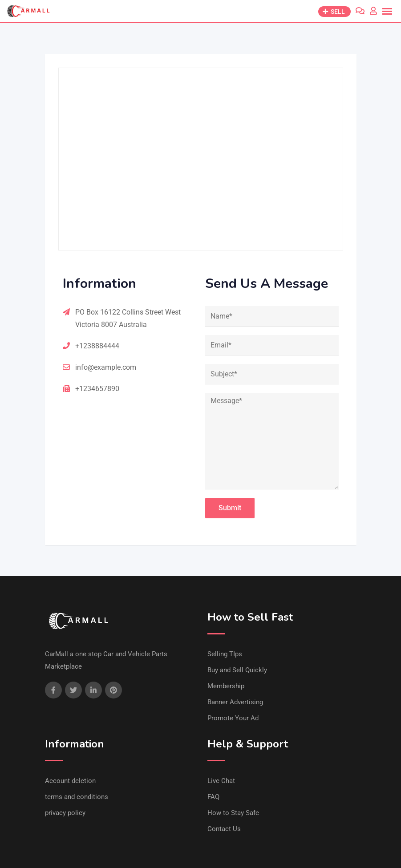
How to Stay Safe (233, 813)
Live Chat (221, 781)
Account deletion (70, 781)
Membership (226, 686)
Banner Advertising (235, 702)
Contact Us (224, 829)
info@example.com (106, 367)
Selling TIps (225, 654)
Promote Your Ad (233, 718)
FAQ (213, 797)
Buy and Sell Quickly (237, 670)
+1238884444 (97, 346)
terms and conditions (77, 797)
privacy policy (65, 813)
